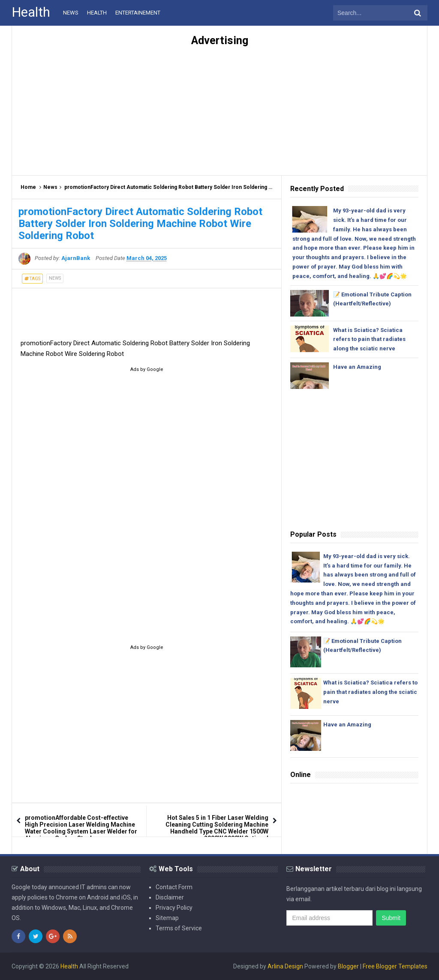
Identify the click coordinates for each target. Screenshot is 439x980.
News (50, 187)
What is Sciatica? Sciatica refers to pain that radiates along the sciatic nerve (369, 339)
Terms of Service (179, 928)
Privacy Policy (174, 908)
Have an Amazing (357, 367)
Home (28, 187)
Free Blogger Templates (395, 966)
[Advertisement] (219, 107)
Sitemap (167, 918)
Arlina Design (285, 966)
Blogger (348, 966)
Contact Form (174, 887)
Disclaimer (170, 897)
